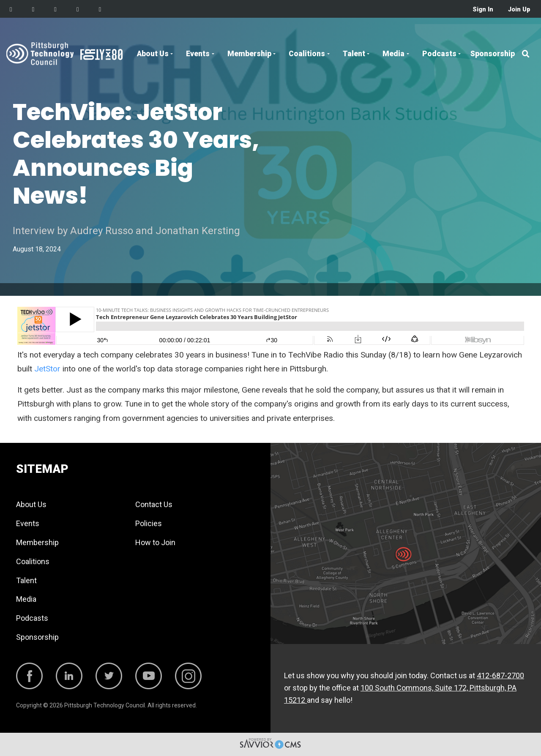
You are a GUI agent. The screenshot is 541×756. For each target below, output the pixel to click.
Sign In (483, 10)
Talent (354, 54)
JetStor (47, 369)
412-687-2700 (500, 675)
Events (198, 54)
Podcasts (439, 54)
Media (393, 54)
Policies (149, 523)
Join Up (519, 10)
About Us (153, 54)
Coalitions (307, 54)
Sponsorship (493, 54)
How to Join (155, 542)
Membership (249, 54)
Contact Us (154, 504)
